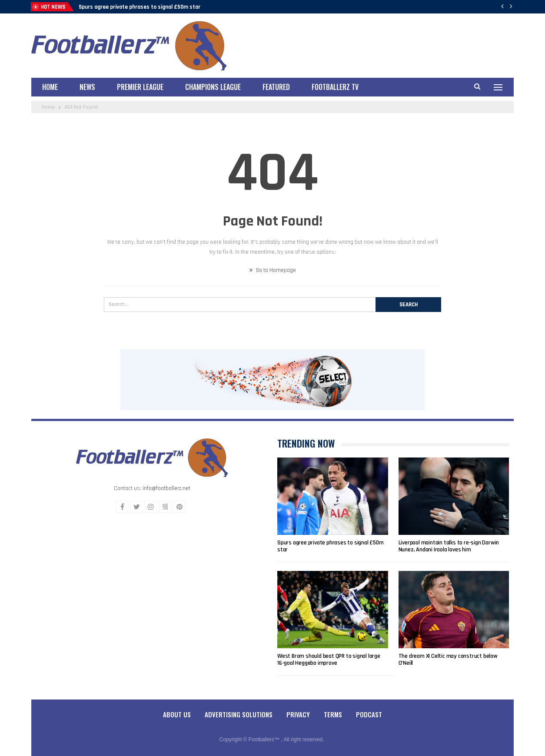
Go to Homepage (273, 270)
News (87, 87)
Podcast (369, 714)
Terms (333, 714)
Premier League (140, 87)
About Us (177, 714)
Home (50, 87)
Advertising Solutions (239, 714)
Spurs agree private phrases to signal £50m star (140, 7)
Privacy (298, 714)
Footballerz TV (335, 87)
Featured (276, 87)
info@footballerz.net (166, 488)
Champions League (213, 87)
